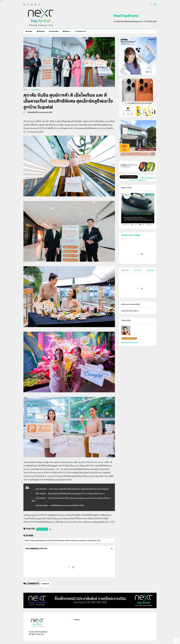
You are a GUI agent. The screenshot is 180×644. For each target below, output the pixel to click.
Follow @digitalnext (148, 178)
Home (29, 31)
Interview (54, 31)
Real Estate (36, 90)
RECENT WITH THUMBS (131, 235)
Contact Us (80, 31)
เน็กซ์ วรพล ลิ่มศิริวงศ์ (129, 338)
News (67, 31)
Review (41, 31)
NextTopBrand (126, 16)
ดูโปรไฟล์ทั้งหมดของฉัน (130, 343)
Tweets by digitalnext (138, 180)
